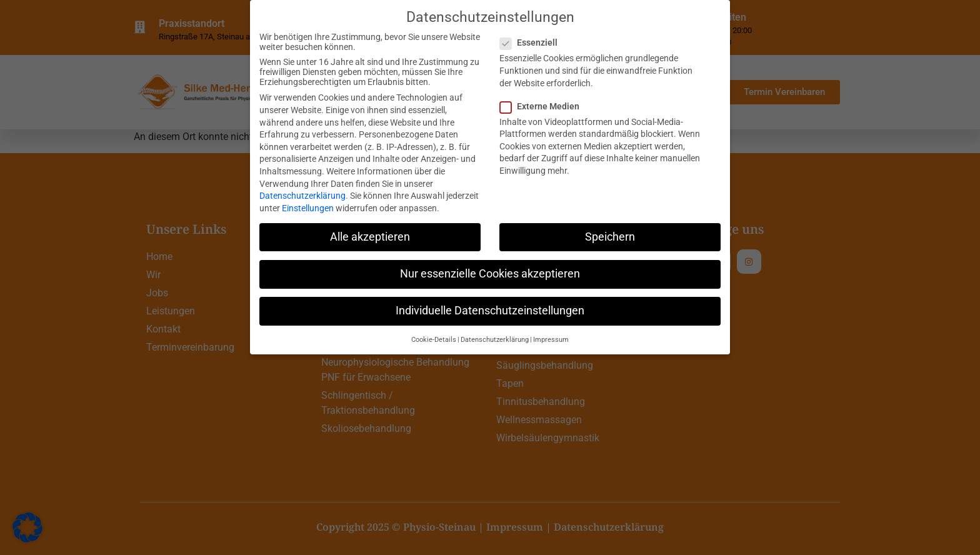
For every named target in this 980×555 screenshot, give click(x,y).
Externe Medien (543, 106)
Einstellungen (308, 207)
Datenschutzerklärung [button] (495, 340)
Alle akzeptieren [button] (370, 236)
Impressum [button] (551, 340)
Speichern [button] (610, 236)
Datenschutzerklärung (302, 195)
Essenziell (532, 42)
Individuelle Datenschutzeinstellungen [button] (490, 310)
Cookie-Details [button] (434, 340)
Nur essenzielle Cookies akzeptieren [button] (490, 273)
